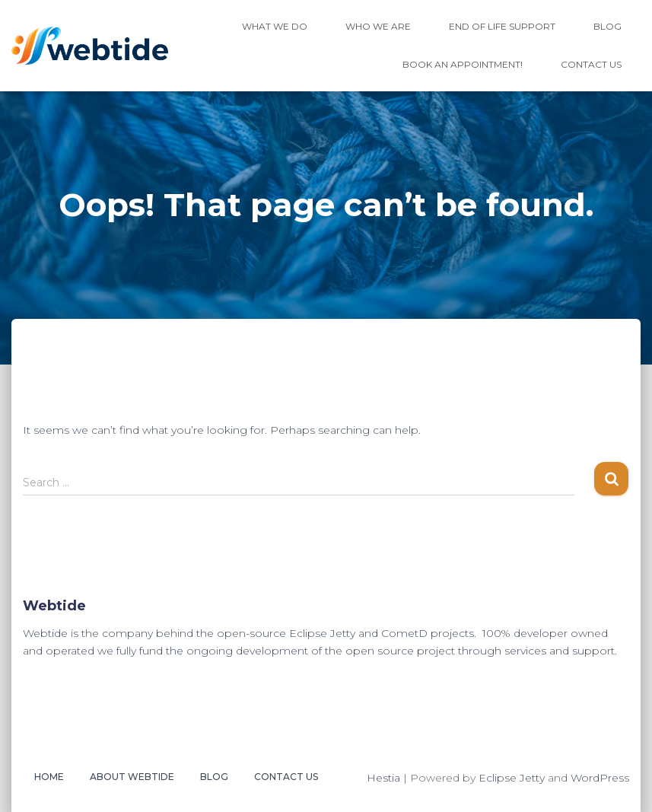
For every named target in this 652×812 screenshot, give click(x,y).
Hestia (383, 778)
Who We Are (378, 26)
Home (49, 777)
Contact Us (591, 64)
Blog (607, 26)
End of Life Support (502, 26)
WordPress (600, 778)
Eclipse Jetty (512, 778)
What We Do (275, 26)
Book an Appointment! (463, 64)
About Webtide (132, 777)
